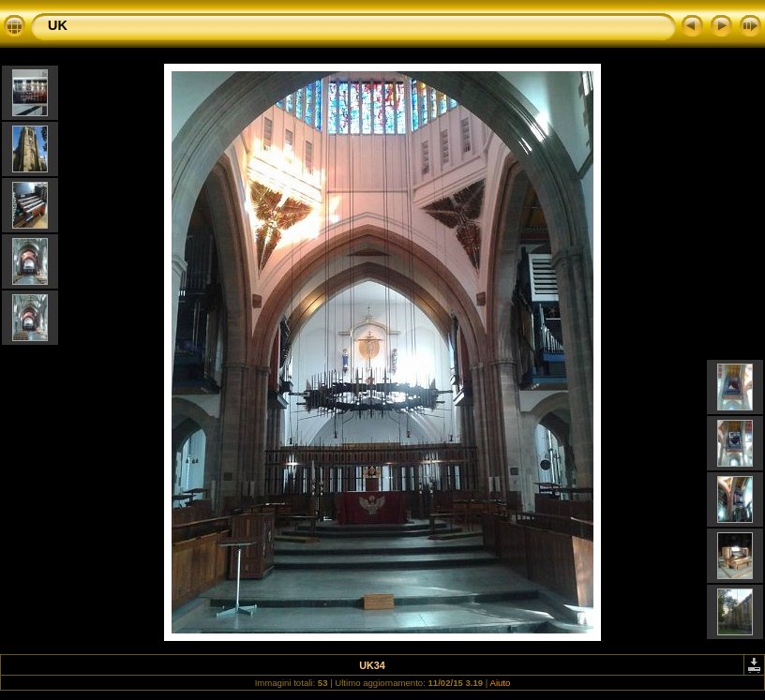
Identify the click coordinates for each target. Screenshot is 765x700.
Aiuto (500, 683)
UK (58, 25)
